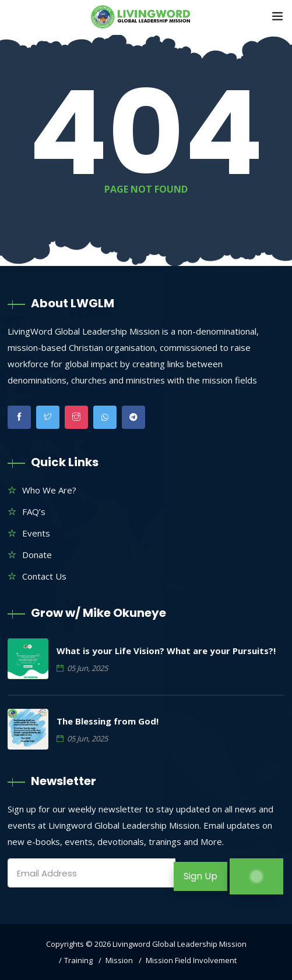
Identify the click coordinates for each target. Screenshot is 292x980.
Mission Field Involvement (191, 960)
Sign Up (200, 876)
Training (78, 960)
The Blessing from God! (108, 721)
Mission (119, 960)
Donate (37, 555)
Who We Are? (49, 490)
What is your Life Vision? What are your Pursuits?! (166, 651)
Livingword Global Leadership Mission (180, 944)
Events (36, 533)
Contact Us (44, 576)
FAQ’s (34, 512)
